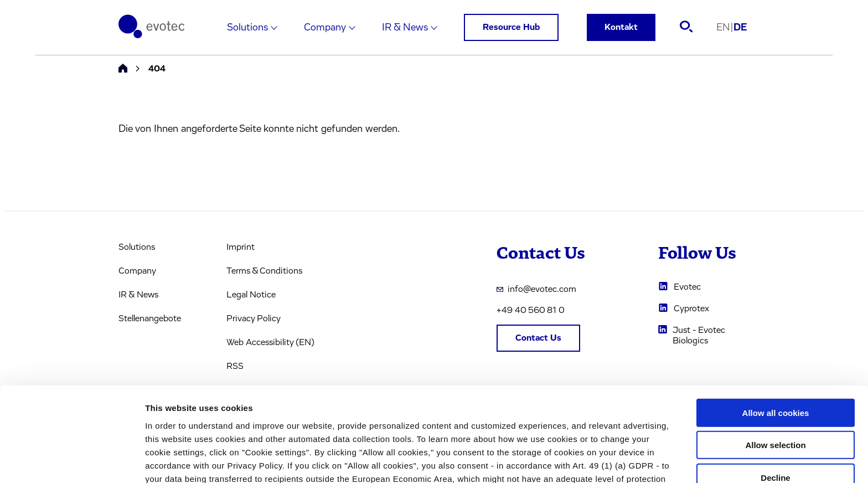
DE (740, 28)
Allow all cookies (776, 333)
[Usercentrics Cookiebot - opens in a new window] (72, 461)
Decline (775, 397)
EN (725, 28)
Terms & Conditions (264, 271)
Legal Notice (251, 295)
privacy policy (482, 425)
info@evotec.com (536, 289)
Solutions (247, 28)
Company (325, 28)
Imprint (241, 247)
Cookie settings (587, 461)
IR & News (405, 28)
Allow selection (775, 365)
